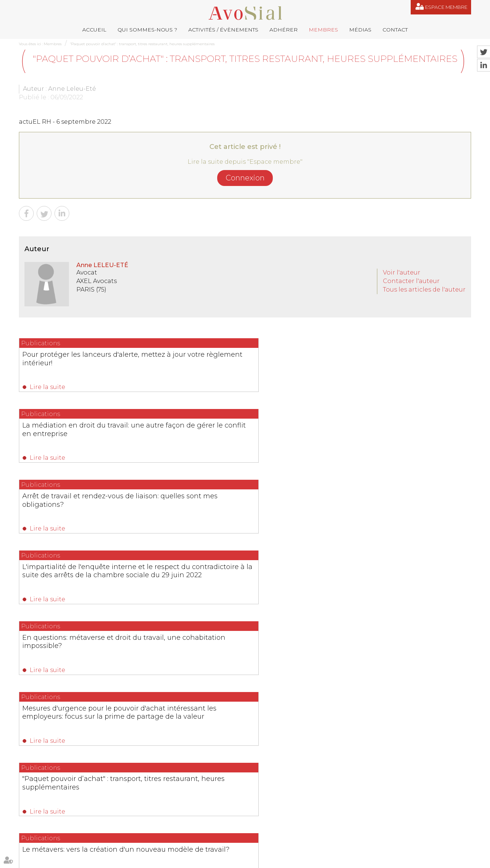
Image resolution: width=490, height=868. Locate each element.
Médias (360, 30)
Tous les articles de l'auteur (424, 290)
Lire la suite (48, 387)
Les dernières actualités (245, 622)
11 (255, 576)
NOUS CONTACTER (61, 836)
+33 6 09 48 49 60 (399, 814)
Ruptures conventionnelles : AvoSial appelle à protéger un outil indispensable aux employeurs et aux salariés (241, 651)
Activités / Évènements (223, 30)
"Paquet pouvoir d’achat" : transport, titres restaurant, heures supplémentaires (142, 44)
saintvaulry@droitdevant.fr (319, 814)
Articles (347, 860)
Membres (323, 30)
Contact (395, 30)
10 (246, 576)
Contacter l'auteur (411, 281)
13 (276, 576)
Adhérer (284, 30)
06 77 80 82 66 (53, 788)
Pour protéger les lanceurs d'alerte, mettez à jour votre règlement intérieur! (82, 362)
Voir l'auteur (402, 272)
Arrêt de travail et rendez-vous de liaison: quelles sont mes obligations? (398, 362)
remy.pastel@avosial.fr (278, 777)
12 (266, 576)
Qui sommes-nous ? (147, 30)
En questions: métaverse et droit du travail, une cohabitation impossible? (244, 434)
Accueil (94, 30)
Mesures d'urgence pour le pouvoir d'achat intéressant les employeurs (400, 509)
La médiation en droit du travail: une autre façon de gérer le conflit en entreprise (243, 362)
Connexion (245, 178)
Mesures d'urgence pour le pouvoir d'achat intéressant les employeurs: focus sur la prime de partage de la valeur (401, 442)
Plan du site (242, 860)
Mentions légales (277, 860)
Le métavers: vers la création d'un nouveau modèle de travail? (238, 509)
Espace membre (446, 7)
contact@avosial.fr (351, 777)
